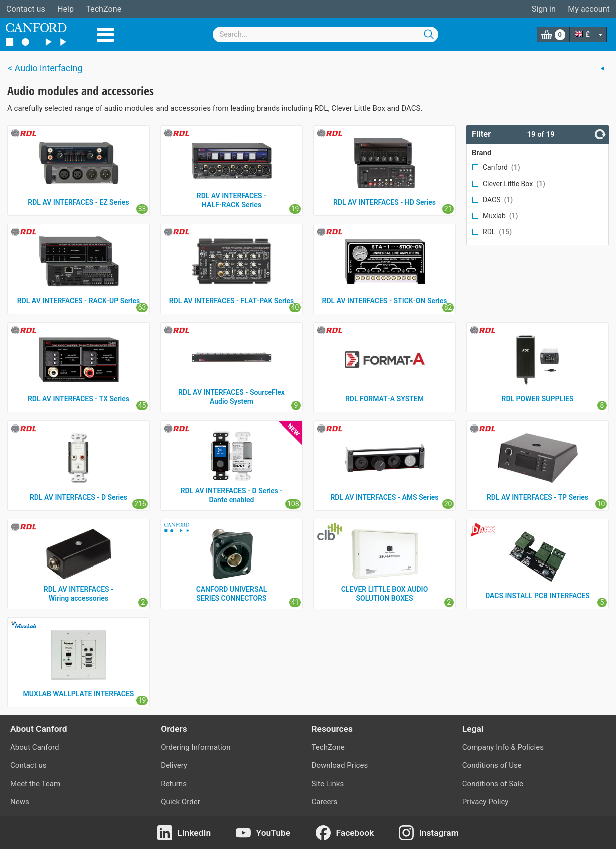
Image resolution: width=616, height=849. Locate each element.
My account (589, 9)
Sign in (544, 9)
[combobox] (326, 34)
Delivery (174, 765)
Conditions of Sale (493, 784)
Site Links (328, 784)
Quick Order (180, 802)
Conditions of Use (492, 765)
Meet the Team (35, 784)
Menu (106, 35)
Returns (174, 784)
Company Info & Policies (503, 747)
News (20, 802)
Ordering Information (195, 747)
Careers (325, 802)
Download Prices (340, 765)
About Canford (34, 747)
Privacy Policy (485, 802)
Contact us (26, 9)
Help (65, 9)
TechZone (104, 9)
